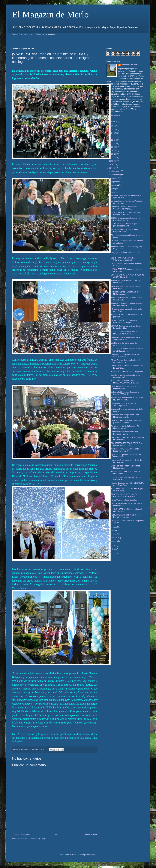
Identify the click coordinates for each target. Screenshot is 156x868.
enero (114, 541)
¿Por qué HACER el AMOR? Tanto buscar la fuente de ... (125, 450)
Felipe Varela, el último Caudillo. (124, 500)
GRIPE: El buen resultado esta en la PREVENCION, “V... (125, 219)
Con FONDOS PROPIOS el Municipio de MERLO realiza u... (127, 439)
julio (113, 189)
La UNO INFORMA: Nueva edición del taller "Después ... (126, 510)
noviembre (116, 175)
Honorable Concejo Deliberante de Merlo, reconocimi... (125, 293)
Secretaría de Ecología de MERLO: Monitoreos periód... (125, 416)
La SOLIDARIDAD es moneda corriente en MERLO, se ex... (127, 350)
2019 (112, 151)
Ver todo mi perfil (113, 115)
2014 (112, 168)
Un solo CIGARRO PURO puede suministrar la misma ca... (124, 321)
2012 (112, 549)
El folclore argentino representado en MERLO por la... (126, 387)
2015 (112, 165)
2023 (112, 136)
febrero (115, 538)
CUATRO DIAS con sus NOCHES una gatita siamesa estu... (126, 422)
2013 (112, 546)
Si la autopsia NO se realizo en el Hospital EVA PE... (124, 231)
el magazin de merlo (130, 65)
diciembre (116, 171)
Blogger (92, 855)
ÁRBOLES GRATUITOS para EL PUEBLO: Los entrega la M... (124, 495)
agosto (114, 185)
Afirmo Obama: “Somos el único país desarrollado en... (126, 361)
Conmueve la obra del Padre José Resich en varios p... (125, 433)
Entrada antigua (90, 834)
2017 (112, 158)
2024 (112, 133)
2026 (112, 126)
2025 (112, 129)
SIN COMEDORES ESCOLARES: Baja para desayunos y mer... (127, 444)
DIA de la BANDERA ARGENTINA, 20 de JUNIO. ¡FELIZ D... (127, 276)
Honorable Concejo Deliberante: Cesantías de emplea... (124, 208)
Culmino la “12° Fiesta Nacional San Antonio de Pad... (125, 356)
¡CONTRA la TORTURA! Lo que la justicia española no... (125, 225)
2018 (112, 154)
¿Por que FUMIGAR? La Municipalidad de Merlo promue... (127, 304)
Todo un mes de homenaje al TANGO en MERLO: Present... (127, 399)
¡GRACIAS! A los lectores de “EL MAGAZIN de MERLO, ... (124, 333)
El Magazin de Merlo (50, 14)
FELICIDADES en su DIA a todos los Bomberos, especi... (126, 516)
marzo (114, 534)
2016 (112, 161)
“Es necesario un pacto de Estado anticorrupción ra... (124, 405)
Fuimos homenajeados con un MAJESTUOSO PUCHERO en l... (126, 382)
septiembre (116, 182)
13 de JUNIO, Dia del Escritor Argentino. (127, 371)
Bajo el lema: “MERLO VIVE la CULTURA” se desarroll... (123, 259)
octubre (115, 178)
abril (113, 531)
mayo (114, 527)
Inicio (57, 834)
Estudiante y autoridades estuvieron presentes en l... (125, 376)
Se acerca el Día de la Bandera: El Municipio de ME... (125, 427)
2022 (112, 140)
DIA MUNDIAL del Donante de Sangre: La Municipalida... (126, 327)
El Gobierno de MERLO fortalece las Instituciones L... (126, 473)
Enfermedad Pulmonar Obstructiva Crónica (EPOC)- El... (125, 393)
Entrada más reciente (21, 834)
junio (114, 192)
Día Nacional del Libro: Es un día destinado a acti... (124, 344)
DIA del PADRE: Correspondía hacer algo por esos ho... (126, 339)
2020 (112, 147)
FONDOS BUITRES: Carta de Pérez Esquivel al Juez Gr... (126, 213)
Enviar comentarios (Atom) (34, 839)
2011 (112, 553)
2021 (112, 143)
